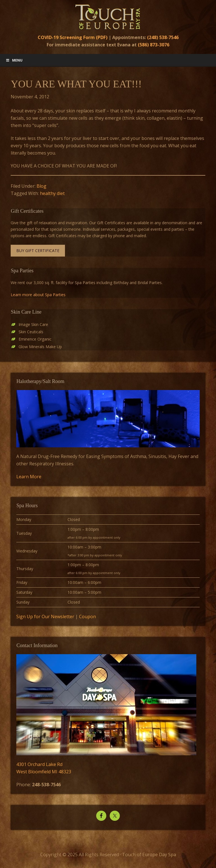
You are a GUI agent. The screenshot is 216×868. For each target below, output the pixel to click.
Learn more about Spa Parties (38, 295)
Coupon (87, 617)
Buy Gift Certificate (38, 251)
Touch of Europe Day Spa (108, 17)
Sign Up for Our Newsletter (45, 617)
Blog (41, 186)
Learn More (29, 477)
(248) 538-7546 (163, 37)
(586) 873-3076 (154, 45)
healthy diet (52, 193)
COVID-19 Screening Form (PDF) (73, 37)
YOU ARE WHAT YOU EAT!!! (76, 84)
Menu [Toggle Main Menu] (14, 60)
